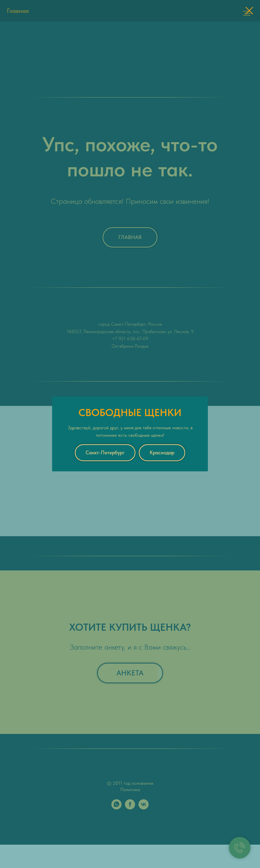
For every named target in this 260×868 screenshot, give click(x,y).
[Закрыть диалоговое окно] (249, 11)
